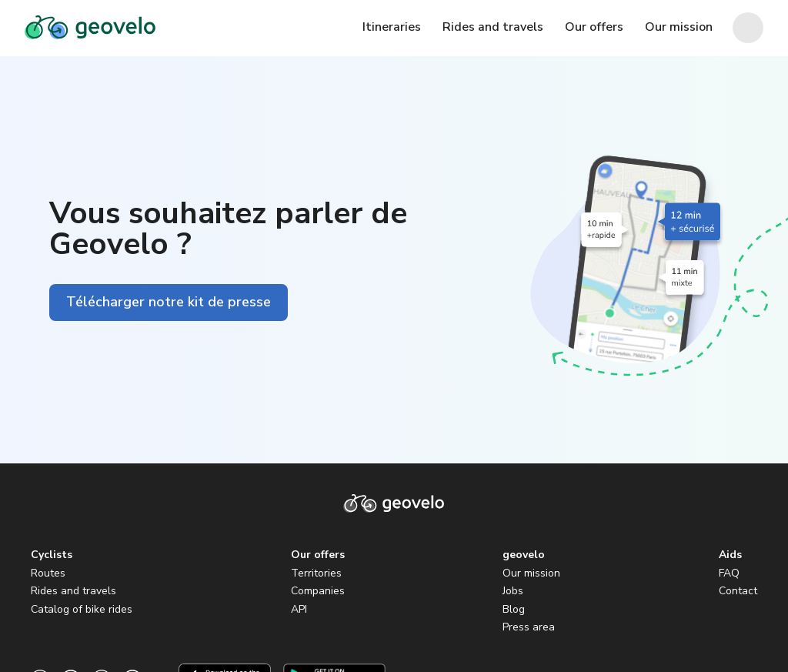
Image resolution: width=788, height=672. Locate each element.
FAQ (729, 573)
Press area (529, 627)
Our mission (531, 573)
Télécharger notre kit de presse (169, 302)
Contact (738, 591)
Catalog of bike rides (82, 609)
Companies (318, 591)
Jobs (513, 591)
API (299, 609)
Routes (48, 573)
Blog (514, 609)
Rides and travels (73, 591)
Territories (316, 573)
